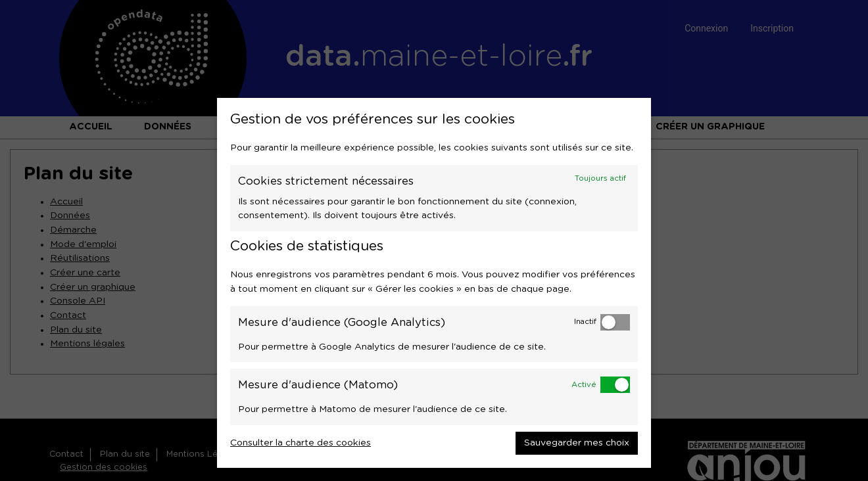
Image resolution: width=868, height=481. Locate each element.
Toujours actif (600, 178)
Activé (584, 385)
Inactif (585, 322)
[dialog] (434, 283)
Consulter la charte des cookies (301, 443)
